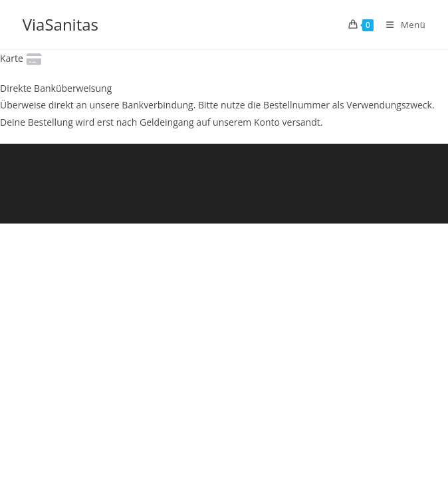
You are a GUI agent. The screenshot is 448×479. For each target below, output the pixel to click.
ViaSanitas (60, 24)
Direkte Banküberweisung (56, 88)
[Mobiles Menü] (401, 25)
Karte (22, 58)
